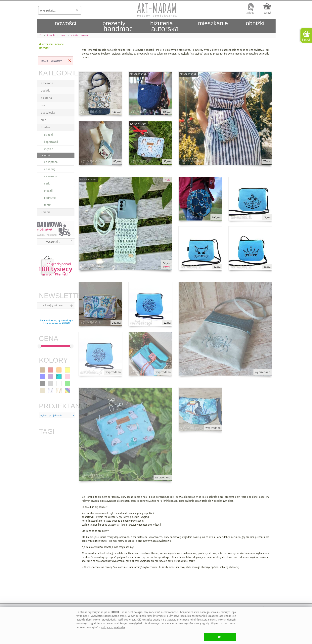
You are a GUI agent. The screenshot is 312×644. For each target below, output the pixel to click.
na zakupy (50, 176)
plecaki (49, 191)
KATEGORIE (57, 73)
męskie (49, 149)
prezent (65, 323)
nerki (47, 184)
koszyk (267, 13)
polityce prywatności (113, 627)
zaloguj (251, 13)
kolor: (51, 61)
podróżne (50, 198)
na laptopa (51, 162)
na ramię (50, 169)
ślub (44, 120)
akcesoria (47, 83)
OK (220, 637)
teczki (48, 205)
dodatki (46, 91)
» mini (46, 156)
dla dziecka (48, 113)
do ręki (48, 135)
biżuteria (46, 98)
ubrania (46, 212)
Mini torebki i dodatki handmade (51, 46)
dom (44, 105)
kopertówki (51, 142)
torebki (45, 127)
